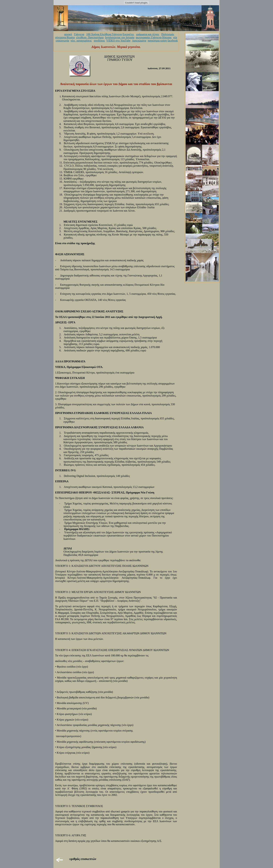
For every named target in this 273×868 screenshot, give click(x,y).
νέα (175, 37)
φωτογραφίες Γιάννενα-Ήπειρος (154, 37)
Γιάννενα (79, 34)
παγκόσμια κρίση (157, 41)
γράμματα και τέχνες (148, 34)
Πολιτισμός (168, 34)
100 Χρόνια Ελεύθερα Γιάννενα (104, 34)
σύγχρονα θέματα (65, 37)
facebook (173, 41)
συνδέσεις (99, 41)
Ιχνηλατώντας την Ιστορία (120, 37)
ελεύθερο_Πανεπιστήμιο (90, 37)
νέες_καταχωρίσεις (81, 41)
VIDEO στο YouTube (118, 41)
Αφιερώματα (139, 41)
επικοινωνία (62, 41)
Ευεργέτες (128, 34)
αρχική (68, 34)
